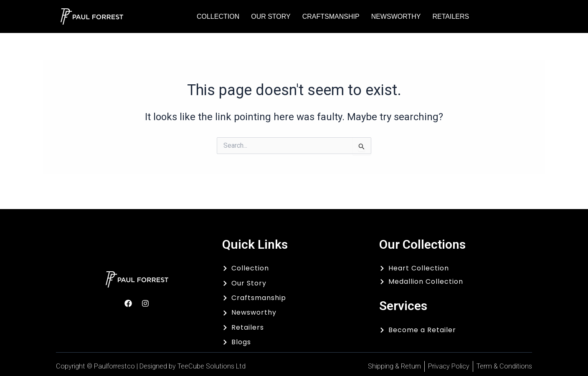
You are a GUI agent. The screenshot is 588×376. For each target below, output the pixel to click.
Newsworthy (396, 16)
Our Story (271, 16)
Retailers (451, 16)
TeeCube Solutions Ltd (212, 366)
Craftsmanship (331, 16)
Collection (218, 16)
